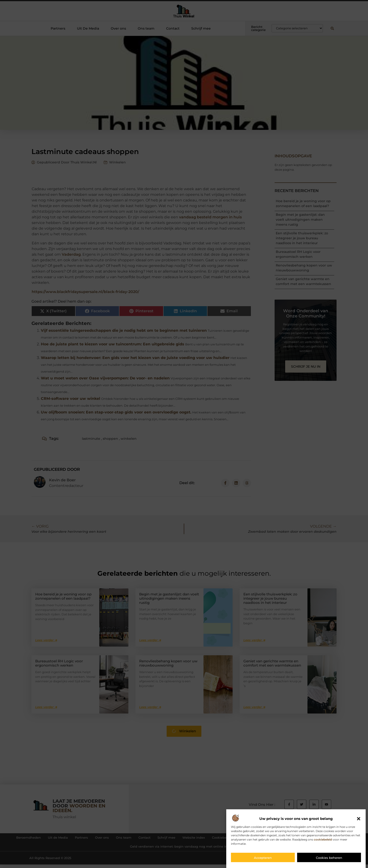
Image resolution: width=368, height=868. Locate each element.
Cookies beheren (329, 861)
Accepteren (263, 861)
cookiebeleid (323, 843)
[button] (359, 822)
